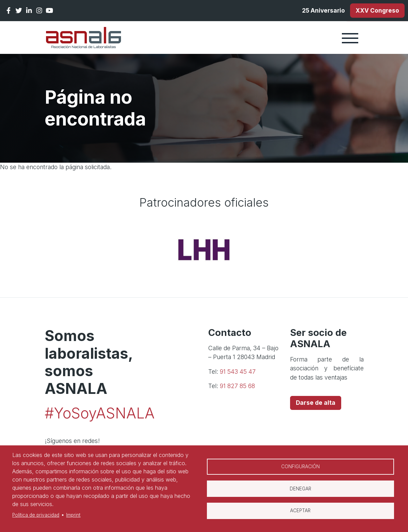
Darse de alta (316, 403)
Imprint (73, 515)
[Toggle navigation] (350, 38)
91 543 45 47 (238, 372)
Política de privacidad (36, 515)
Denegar (300, 489)
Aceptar (300, 511)
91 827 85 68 (237, 386)
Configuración (300, 467)
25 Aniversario (322, 10)
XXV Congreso (377, 10)
